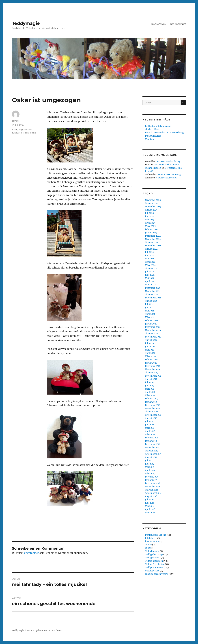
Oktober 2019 (152, 373)
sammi (15, 121)
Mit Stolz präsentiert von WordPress (45, 630)
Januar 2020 (151, 363)
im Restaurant (152, 541)
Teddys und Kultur (154, 567)
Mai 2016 (150, 506)
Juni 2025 (150, 216)
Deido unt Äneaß (153, 136)
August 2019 (151, 379)
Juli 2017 (149, 461)
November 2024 (153, 239)
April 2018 (150, 431)
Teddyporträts (152, 558)
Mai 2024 (150, 259)
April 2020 (150, 353)
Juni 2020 (150, 347)
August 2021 (151, 301)
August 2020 (151, 340)
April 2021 (150, 314)
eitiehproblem (152, 129)
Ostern (148, 545)
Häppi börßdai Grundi (166, 178)
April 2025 (150, 223)
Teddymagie (26, 23)
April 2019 (150, 392)
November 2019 (153, 369)
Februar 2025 (152, 229)
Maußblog (150, 139)
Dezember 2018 (153, 405)
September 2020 (153, 337)
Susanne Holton (153, 168)
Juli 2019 (149, 382)
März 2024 (150, 265)
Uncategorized (152, 571)
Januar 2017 (151, 480)
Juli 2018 (149, 421)
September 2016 (153, 493)
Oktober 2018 (152, 412)
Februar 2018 (152, 438)
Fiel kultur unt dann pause (158, 126)
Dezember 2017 (153, 444)
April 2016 (150, 509)
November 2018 (153, 408)
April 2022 (150, 281)
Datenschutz (178, 24)
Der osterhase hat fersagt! (169, 161)
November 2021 (153, 291)
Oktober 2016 (152, 490)
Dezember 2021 (153, 288)
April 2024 (150, 262)
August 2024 (151, 249)
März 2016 (150, 513)
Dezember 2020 (153, 327)
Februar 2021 (152, 321)
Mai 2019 (150, 389)
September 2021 (153, 298)
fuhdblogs (150, 538)
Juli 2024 (149, 252)
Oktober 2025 (152, 203)
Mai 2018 (150, 428)
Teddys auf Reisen (154, 561)
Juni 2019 (150, 386)
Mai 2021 (150, 311)
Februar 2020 (152, 360)
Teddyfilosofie (152, 551)
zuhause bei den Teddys (24, 133)
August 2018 (151, 418)
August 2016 (151, 496)
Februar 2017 (152, 477)
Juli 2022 (149, 272)
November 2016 (153, 487)
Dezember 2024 (153, 236)
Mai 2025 (150, 220)
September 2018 (153, 415)
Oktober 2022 (152, 268)
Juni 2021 (150, 308)
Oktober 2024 (152, 242)
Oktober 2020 (152, 334)
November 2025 (153, 200)
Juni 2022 (150, 275)
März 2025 (150, 226)
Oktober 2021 (152, 294)
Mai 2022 (150, 278)
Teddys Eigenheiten (22, 129)
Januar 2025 (151, 233)
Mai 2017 (150, 467)
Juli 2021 (149, 304)
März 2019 (150, 395)
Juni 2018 (150, 425)
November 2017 (153, 447)
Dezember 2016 (153, 483)
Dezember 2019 (153, 366)
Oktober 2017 (152, 451)
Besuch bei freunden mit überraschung (164, 133)
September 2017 (153, 454)
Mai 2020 (150, 350)
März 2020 (150, 356)
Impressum (158, 24)
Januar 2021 (151, 324)
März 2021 (150, 317)
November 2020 (153, 330)
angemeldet (31, 553)
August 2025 (151, 210)
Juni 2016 (150, 503)
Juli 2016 (149, 500)
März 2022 (150, 285)
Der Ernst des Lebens (156, 535)
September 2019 (153, 376)
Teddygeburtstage (154, 554)
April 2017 (150, 470)
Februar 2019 (152, 399)
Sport (148, 548)
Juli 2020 (149, 343)
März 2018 (150, 434)
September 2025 (153, 207)
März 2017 (150, 474)
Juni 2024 (150, 255)
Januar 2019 (151, 402)
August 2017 (151, 457)
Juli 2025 (149, 213)
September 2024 (153, 246)
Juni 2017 (150, 464)
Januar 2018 (151, 441)
